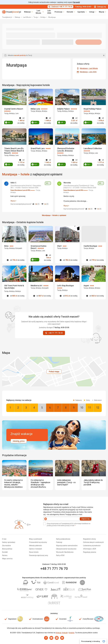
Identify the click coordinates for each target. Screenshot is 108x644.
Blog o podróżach (36, 539)
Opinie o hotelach (35, 549)
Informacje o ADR (90, 549)
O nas (4, 539)
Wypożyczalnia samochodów (67, 546)
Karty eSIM (60, 555)
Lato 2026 (49, 12)
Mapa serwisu (7, 559)
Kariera (5, 555)
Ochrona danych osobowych (93, 542)
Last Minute (27, 17)
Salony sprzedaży (9, 542)
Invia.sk (65, 633)
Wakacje (18, 17)
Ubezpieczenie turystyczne (66, 549)
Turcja (36, 17)
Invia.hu (72, 633)
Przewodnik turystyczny (38, 542)
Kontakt (5, 552)
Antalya (43, 17)
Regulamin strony (89, 539)
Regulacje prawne (90, 552)
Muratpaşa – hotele (16, 174)
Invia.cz (58, 633)
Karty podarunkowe (63, 539)
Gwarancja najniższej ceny (39, 555)
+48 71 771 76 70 (54, 569)
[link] (39, 12)
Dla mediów (6, 546)
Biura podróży (7, 549)
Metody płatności (35, 546)
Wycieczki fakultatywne (65, 552)
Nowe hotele (34, 552)
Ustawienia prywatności (92, 546)
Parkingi (59, 542)
